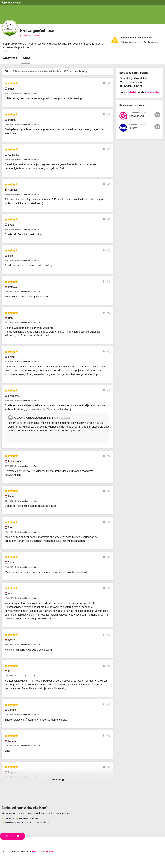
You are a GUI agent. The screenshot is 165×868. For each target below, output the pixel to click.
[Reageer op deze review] (103, 83)
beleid (134, 92)
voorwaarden (152, 92)
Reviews (26, 58)
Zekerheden (10, 58)
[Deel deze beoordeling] (108, 83)
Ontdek (13, 836)
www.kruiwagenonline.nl (30, 35)
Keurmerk (37, 852)
